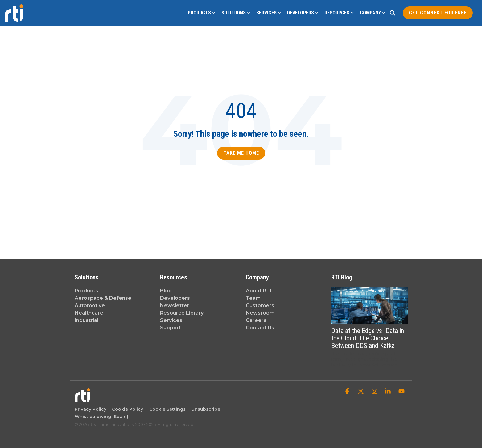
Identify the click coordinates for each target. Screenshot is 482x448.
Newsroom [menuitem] (260, 313)
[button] (348, 392)
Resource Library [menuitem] (182, 313)
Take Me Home (241, 153)
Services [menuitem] (171, 320)
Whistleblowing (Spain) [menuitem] (101, 417)
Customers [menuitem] (260, 305)
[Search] (393, 13)
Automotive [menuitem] (90, 305)
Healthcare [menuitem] (89, 313)
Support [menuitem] (171, 328)
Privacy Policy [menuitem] (91, 409)
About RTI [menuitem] (259, 291)
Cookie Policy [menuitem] (126, 409)
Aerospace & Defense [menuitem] (103, 298)
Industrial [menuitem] (87, 320)
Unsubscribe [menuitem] (204, 409)
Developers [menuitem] (175, 298)
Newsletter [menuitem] (175, 305)
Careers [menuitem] (256, 320)
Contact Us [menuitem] (260, 328)
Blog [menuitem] (166, 291)
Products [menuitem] (86, 291)
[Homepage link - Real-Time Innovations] (82, 399)
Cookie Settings (167, 409)
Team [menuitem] (253, 298)
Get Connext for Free (438, 13)
